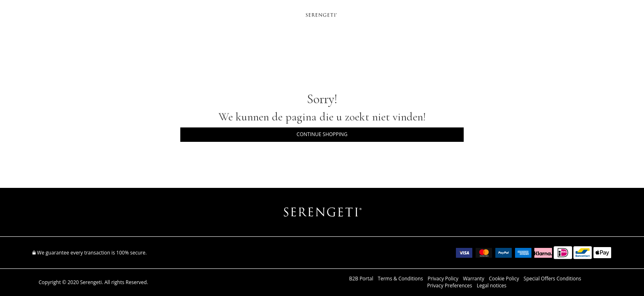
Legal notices (492, 286)
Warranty (474, 279)
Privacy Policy (443, 279)
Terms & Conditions (400, 279)
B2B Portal (361, 279)
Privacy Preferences (450, 286)
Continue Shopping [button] (322, 134)
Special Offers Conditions (552, 279)
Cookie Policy (504, 279)
